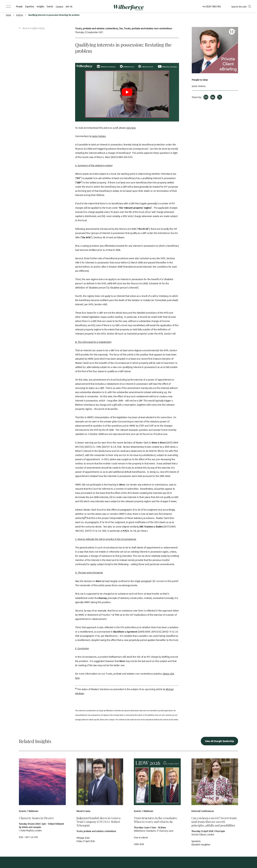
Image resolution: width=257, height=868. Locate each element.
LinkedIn (213, 97)
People (19, 7)
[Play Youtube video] (127, 92)
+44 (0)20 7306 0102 (211, 7)
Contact (61, 7)
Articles (20, 15)
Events (52, 7)
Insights (42, 7)
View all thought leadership (219, 741)
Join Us (71, 7)
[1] (85, 517)
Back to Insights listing (32, 28)
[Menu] (8, 7)
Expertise (30, 7)
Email (206, 97)
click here (131, 128)
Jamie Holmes (99, 136)
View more (42, 800)
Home (8, 15)
